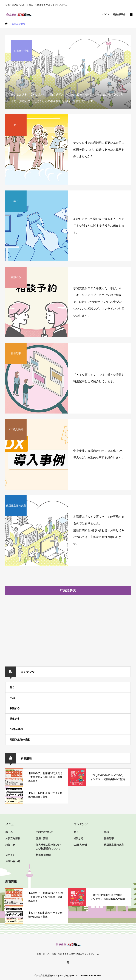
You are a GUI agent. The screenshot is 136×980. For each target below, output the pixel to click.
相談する (15, 708)
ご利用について (44, 832)
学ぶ (12, 698)
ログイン (105, 15)
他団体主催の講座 (20, 740)
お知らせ (10, 845)
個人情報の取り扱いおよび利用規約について (48, 847)
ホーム (9, 832)
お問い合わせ (13, 861)
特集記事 (15, 719)
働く (12, 687)
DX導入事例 (16, 729)
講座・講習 (42, 838)
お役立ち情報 (13, 838)
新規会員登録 (119, 15)
